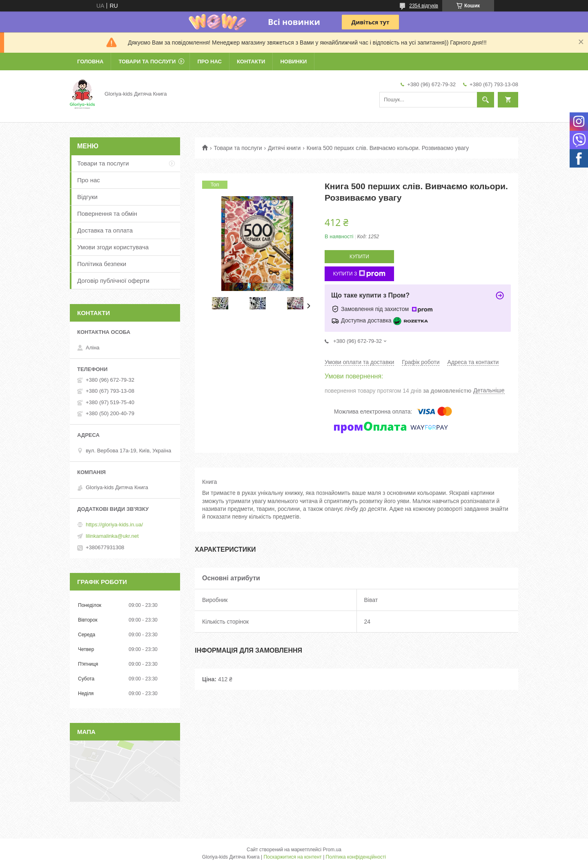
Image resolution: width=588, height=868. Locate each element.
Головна (90, 62)
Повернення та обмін (107, 214)
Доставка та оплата (105, 230)
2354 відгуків (424, 6)
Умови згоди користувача (113, 247)
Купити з (360, 274)
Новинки (293, 62)
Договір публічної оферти (113, 281)
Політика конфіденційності (356, 857)
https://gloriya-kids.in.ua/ (114, 525)
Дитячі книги (284, 148)
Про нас (209, 62)
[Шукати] (486, 100)
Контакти (251, 62)
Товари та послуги (147, 62)
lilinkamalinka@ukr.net (112, 536)
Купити (359, 257)
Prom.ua (332, 850)
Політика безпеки (102, 264)
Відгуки (87, 197)
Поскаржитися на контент (292, 857)
